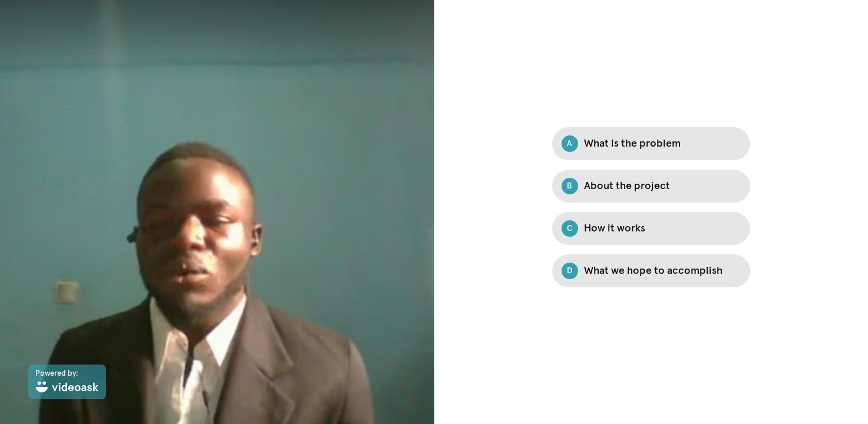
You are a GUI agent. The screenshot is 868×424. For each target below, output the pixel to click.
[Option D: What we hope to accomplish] (651, 271)
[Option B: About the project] (651, 186)
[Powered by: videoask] (67, 382)
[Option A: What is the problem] (651, 144)
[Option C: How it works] (651, 228)
